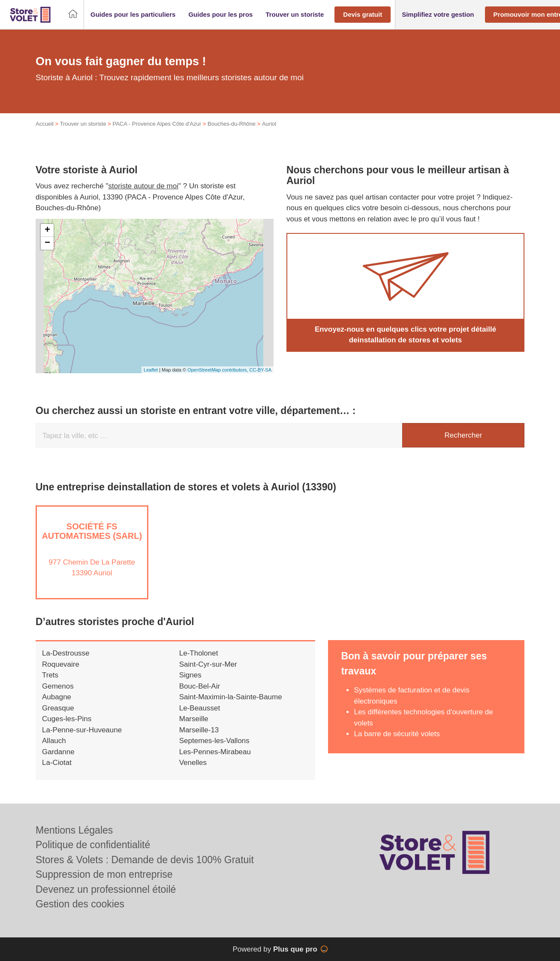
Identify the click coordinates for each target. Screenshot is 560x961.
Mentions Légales (74, 830)
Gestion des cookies (80, 904)
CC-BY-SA (260, 370)
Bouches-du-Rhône (232, 124)
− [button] (47, 243)
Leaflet (151, 370)
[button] (133, 15)
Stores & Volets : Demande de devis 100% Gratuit (145, 860)
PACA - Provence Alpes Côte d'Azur (157, 124)
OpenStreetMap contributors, (218, 370)
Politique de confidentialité (93, 845)
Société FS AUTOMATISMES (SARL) (92, 531)
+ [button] (47, 230)
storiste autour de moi (143, 186)
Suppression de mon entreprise (104, 874)
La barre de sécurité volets (397, 734)
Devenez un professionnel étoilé (106, 889)
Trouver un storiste (83, 124)
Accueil (45, 124)
